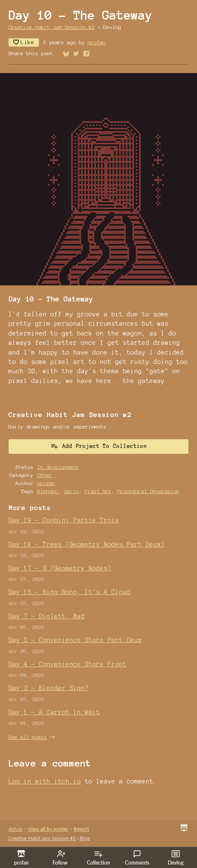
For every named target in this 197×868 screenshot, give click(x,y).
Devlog (176, 858)
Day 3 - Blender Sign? (49, 688)
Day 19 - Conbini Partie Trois (64, 520)
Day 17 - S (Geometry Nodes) (60, 568)
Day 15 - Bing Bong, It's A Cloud (69, 592)
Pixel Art (98, 491)
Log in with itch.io (45, 781)
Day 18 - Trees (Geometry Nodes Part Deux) (87, 544)
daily (71, 491)
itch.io (15, 829)
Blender (48, 491)
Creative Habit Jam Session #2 (51, 27)
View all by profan (48, 829)
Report (81, 829)
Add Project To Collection (99, 446)
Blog (85, 838)
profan (97, 42)
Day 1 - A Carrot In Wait (54, 712)
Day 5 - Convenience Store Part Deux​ (75, 640)
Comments (137, 858)
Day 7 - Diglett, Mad (47, 616)
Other (45, 475)
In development (58, 467)
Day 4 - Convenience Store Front (68, 664)
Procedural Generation (148, 491)
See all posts (28, 737)
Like (24, 42)
